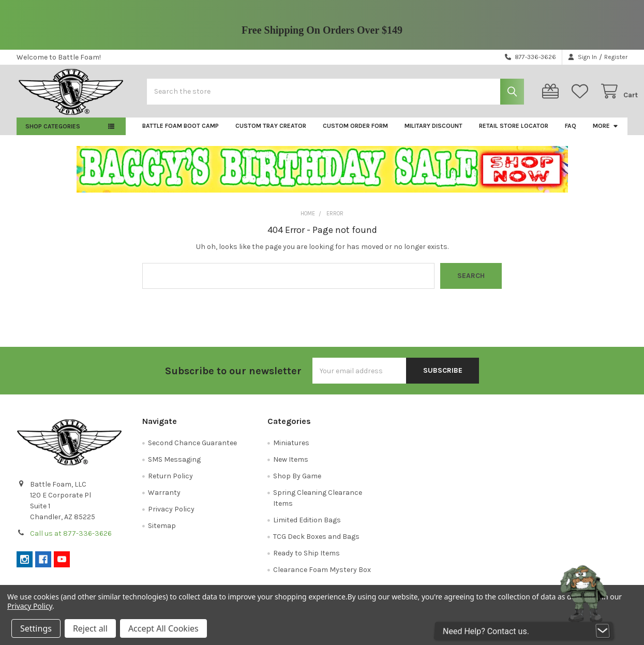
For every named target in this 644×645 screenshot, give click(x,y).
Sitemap (162, 533)
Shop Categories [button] (53, 134)
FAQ (571, 134)
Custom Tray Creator (271, 134)
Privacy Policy (171, 517)
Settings (36, 628)
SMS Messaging (174, 467)
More (606, 134)
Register (616, 57)
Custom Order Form (355, 134)
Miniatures (291, 451)
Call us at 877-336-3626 (71, 541)
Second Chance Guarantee (192, 451)
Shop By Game (297, 484)
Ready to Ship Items (306, 561)
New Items (291, 467)
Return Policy (170, 484)
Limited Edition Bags (307, 528)
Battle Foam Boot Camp (181, 134)
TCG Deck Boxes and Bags (316, 544)
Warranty (164, 500)
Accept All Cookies (163, 628)
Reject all (90, 628)
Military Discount (433, 134)
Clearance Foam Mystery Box (322, 577)
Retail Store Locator (514, 134)
